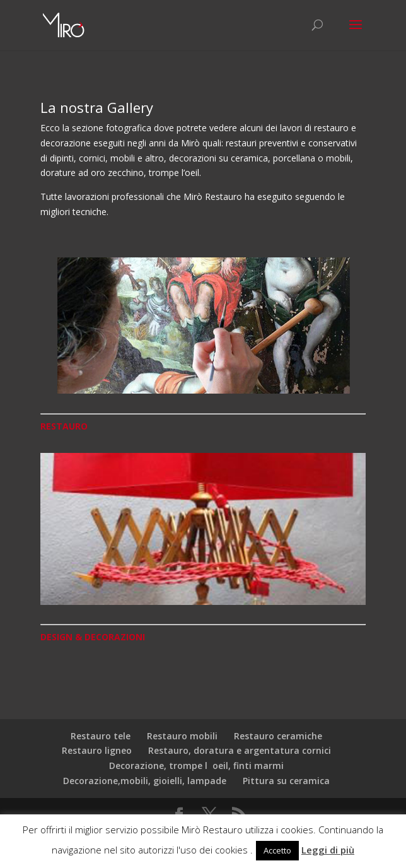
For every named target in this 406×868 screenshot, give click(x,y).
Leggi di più (328, 850)
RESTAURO (64, 426)
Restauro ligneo (97, 750)
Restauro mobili (182, 736)
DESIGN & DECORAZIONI (93, 637)
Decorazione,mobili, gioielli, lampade (145, 781)
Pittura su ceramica (286, 781)
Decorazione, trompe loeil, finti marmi (196, 765)
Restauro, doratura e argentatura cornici (240, 750)
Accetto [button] (277, 850)
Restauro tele (101, 736)
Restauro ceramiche (278, 736)
